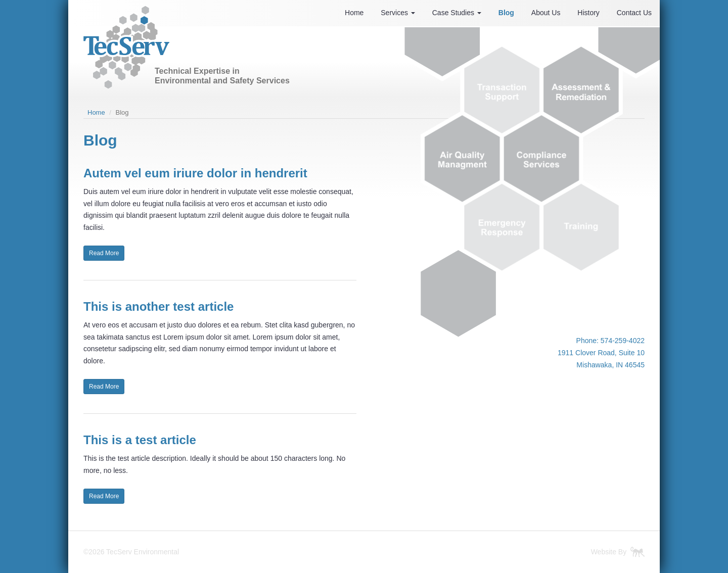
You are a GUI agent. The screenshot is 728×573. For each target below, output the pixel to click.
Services (398, 13)
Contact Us (634, 13)
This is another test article (158, 306)
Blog (506, 13)
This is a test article (140, 440)
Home (354, 13)
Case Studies (457, 13)
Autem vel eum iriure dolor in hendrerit (195, 173)
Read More (104, 253)
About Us (546, 13)
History (588, 13)
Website (604, 552)
